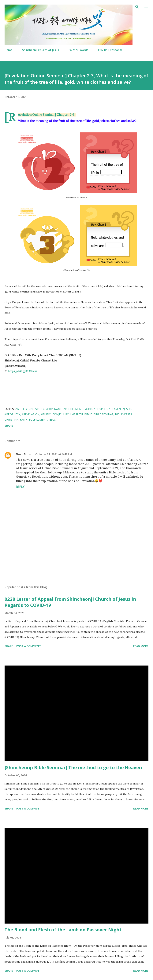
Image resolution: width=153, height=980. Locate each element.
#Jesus (127, 409)
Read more (141, 646)
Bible (88, 414)
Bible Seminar (103, 414)
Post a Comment (29, 646)
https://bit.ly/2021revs (22, 371)
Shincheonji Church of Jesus (41, 50)
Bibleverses (123, 414)
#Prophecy (12, 414)
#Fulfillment (73, 409)
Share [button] (9, 426)
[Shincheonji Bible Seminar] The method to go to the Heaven (73, 767)
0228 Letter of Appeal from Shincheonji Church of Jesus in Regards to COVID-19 (70, 602)
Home (8, 50)
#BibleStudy (35, 409)
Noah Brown (24, 454)
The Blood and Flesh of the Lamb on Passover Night (63, 930)
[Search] (137, 7)
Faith (24, 420)
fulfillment (38, 420)
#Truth (77, 414)
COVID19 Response (110, 50)
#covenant (54, 409)
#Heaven (115, 409)
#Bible (20, 409)
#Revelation (31, 414)
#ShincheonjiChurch (56, 414)
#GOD (88, 409)
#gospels (101, 409)
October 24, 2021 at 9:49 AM (54, 454)
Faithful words (78, 50)
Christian (11, 420)
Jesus (52, 420)
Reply (20, 487)
